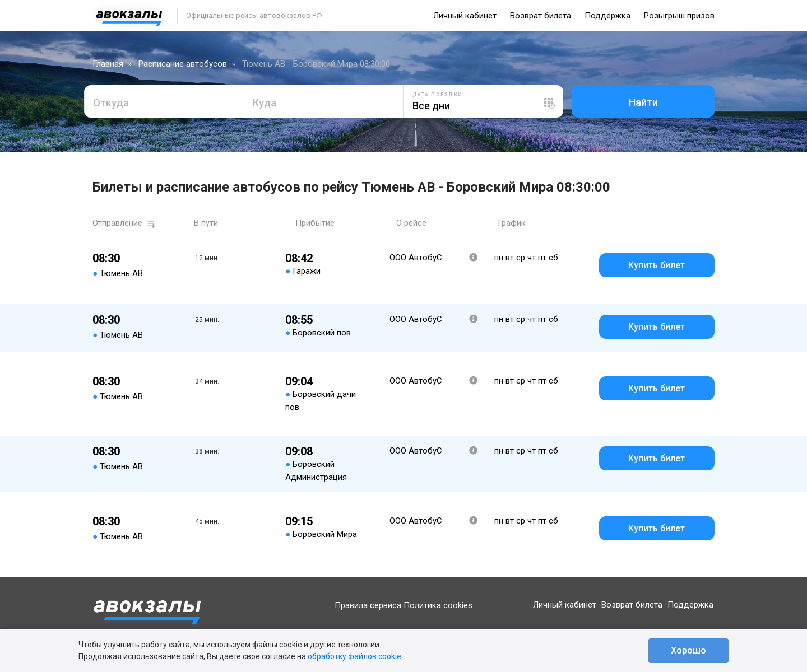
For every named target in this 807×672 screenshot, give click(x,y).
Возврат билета (541, 16)
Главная (108, 64)
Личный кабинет (465, 16)
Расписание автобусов (183, 64)
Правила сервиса (368, 605)
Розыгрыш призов (679, 16)
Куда (265, 103)
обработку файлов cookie (354, 656)
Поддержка (607, 16)
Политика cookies (438, 605)
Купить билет (657, 265)
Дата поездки (438, 95)
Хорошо (688, 650)
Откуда (111, 103)
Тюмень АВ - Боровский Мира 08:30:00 (316, 64)
